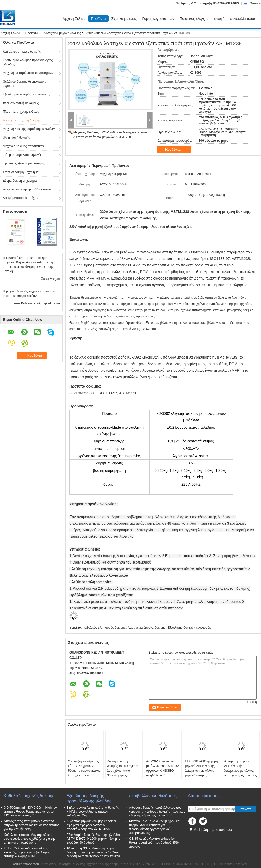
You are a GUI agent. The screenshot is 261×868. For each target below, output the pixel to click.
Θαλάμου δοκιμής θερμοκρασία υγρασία (25, 84)
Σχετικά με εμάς (124, 19)
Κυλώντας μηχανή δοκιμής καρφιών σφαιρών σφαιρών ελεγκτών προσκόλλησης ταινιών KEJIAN (91, 825)
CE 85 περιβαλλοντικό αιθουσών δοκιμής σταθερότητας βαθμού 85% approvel (154, 843)
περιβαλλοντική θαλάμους (21, 103)
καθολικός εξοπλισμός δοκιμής (104, 628)
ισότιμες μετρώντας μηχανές (22, 155)
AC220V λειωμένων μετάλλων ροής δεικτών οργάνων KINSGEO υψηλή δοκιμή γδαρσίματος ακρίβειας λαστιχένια (162, 773)
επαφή (219, 19)
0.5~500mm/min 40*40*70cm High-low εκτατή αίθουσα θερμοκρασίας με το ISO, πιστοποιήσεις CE (31, 812)
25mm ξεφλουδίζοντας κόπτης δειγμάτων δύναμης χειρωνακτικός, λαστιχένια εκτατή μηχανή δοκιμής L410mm (85, 773)
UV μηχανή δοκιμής (16, 138)
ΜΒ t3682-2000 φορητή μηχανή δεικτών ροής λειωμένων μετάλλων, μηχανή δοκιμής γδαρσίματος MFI (202, 771)
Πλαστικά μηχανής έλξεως (21, 112)
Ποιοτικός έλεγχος (194, 19)
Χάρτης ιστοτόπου (217, 830)
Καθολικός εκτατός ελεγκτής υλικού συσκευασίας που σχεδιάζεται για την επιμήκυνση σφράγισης (30, 839)
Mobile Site (197, 836)
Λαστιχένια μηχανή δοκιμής (62, 33)
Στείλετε (245, 809)
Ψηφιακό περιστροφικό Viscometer (27, 189)
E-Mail (195, 830)
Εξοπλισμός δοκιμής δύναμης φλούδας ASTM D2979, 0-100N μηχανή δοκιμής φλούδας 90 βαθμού (93, 839)
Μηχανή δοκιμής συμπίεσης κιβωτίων (29, 129)
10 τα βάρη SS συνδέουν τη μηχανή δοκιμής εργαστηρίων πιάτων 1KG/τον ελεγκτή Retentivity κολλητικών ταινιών (93, 852)
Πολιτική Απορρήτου (25, 864)
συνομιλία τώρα (243, 19)
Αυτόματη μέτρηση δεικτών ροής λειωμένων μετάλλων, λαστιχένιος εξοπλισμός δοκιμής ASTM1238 (240, 771)
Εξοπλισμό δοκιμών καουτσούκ (189, 628)
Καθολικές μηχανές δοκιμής (22, 52)
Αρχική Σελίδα (74, 19)
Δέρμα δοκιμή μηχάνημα (20, 181)
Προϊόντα (98, 19)
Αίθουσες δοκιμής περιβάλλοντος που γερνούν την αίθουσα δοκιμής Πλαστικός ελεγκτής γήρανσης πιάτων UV (157, 812)
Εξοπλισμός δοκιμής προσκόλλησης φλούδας (28, 62)
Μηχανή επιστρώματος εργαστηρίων (28, 73)
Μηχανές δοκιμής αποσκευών (23, 146)
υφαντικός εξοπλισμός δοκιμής (24, 163)
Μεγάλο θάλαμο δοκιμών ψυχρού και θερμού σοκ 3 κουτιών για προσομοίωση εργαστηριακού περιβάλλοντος (155, 827)
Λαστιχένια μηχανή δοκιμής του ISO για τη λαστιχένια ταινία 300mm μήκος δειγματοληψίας (123, 771)
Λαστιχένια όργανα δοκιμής (146, 628)
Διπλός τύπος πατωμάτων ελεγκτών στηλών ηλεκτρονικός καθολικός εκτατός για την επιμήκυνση (32, 825)
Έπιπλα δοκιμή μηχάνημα (21, 172)
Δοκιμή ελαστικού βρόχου (20, 198)
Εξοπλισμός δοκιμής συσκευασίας (26, 94)
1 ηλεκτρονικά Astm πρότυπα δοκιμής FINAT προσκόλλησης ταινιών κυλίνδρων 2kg (93, 812)
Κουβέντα (177, 150)
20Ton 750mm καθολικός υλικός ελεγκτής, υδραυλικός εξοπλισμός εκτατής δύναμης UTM (27, 852)
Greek (255, 3)
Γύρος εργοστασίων (158, 19)
